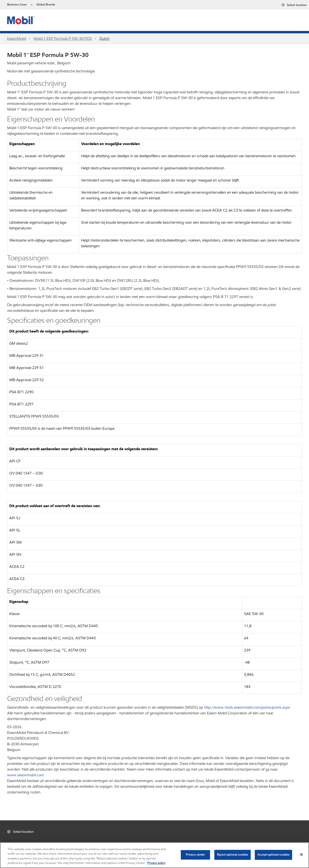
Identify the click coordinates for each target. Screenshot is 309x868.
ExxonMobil (17, 38)
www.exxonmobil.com (25, 775)
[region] (154, 855)
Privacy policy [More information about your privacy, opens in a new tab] (156, 863)
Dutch (105, 38)
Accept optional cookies (273, 855)
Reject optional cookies (233, 855)
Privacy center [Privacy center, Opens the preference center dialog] (196, 855)
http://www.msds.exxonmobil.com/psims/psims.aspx (247, 707)
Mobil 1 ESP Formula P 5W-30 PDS (63, 38)
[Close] (301, 854)
